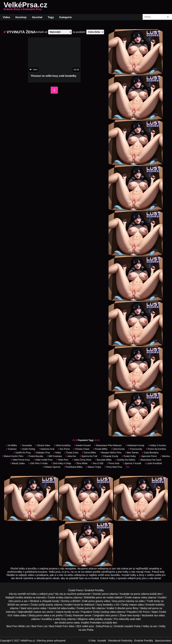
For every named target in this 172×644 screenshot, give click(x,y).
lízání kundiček (153, 463)
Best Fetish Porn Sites (62, 626)
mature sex (40, 612)
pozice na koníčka (156, 449)
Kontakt (102, 641)
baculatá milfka (103, 460)
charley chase (81, 449)
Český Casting (101, 612)
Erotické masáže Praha (128, 626)
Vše (128, 467)
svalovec (11, 449)
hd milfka (11, 445)
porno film (90, 608)
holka (57, 453)
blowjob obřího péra (110, 453)
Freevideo (96, 623)
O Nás (92, 641)
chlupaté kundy (50, 601)
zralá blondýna (150, 453)
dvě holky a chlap (61, 463)
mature (136, 597)
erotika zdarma (64, 597)
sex (156, 615)
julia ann (71, 456)
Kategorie (66, 17)
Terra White (81, 463)
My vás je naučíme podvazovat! (73, 594)
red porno (153, 608)
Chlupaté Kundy (110, 456)
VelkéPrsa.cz (25, 7)
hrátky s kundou (157, 445)
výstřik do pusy (22, 453)
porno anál (113, 463)
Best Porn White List (18, 626)
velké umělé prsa (43, 460)
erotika (19, 597)
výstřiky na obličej (125, 460)
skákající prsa (42, 453)
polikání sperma (52, 467)
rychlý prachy (46, 605)
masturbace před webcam (108, 445)
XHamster (78, 615)
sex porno (64, 449)
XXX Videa (13, 615)
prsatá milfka (100, 449)
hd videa (62, 608)
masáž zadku (17, 463)
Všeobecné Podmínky (120, 641)
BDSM (76, 601)
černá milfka (89, 453)
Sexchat (37, 17)
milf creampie (54, 456)
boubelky (108, 605)
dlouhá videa (43, 445)
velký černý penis (82, 460)
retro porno (15, 601)
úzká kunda (118, 449)
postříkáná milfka (73, 467)
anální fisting (28, 449)
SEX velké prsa (85, 626)
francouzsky (135, 449)
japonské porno (148, 456)
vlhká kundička (62, 445)
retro (108, 615)
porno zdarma (142, 594)
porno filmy (132, 608)
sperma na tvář (89, 456)
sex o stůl (97, 463)
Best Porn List (39, 626)
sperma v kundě (132, 463)
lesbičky (160, 605)
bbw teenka (132, 453)
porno (105, 594)
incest (77, 605)
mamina (165, 456)
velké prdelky (96, 619)
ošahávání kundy (135, 445)
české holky (129, 456)
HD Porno (144, 612)
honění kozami (82, 445)
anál (132, 619)
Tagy (51, 17)
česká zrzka (71, 453)
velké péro (62, 460)
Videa (6, 17)
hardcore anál (47, 449)
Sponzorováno (163, 641)
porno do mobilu (105, 597)
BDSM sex (14, 605)
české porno (66, 623)
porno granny (96, 601)
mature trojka (93, 467)
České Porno (76, 590)
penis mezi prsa (113, 467)
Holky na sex (150, 626)
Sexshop (21, 17)
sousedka (26, 445)
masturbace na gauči (150, 460)
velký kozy (61, 619)
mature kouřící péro (13, 456)
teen (130, 615)
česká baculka (35, 456)
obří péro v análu (38, 463)
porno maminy (126, 601)
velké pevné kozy (20, 460)
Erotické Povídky (94, 590)
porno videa (43, 615)
